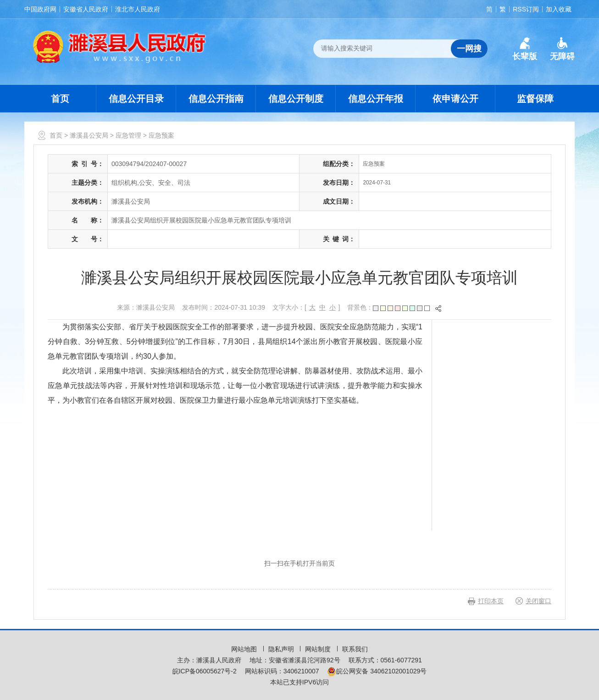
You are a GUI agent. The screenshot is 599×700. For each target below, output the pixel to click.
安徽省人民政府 (86, 9)
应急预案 (161, 135)
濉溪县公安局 (89, 135)
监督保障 (535, 99)
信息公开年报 (376, 99)
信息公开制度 (296, 99)
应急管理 (128, 135)
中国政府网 (40, 9)
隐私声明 (282, 649)
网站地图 (245, 649)
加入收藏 (559, 9)
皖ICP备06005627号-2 (205, 671)
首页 (60, 99)
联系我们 (355, 649)
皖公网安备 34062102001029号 (377, 671)
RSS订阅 (526, 9)
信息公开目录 (136, 99)
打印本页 (491, 601)
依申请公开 (455, 99)
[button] (525, 49)
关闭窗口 (538, 601)
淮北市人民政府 (138, 9)
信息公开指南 (216, 99)
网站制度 (319, 649)
